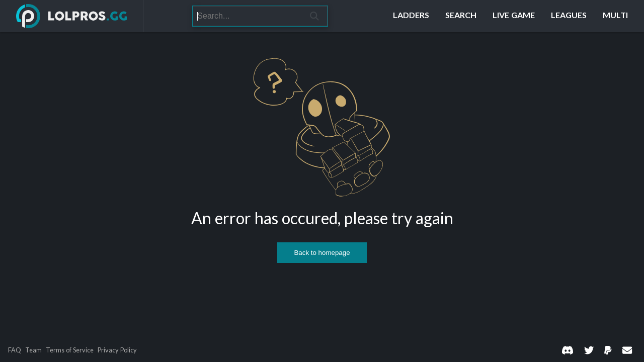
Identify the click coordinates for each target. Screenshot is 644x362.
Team (33, 350)
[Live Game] (514, 16)
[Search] (247, 16)
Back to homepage (322, 253)
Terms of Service (70, 350)
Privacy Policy (117, 350)
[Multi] (615, 16)
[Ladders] (411, 16)
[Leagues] (569, 16)
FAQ (15, 350)
